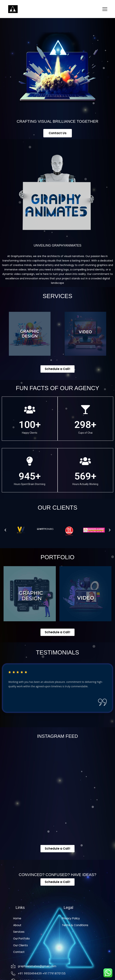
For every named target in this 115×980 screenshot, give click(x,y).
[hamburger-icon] (105, 10)
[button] (5, 530)
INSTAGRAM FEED (58, 736)
